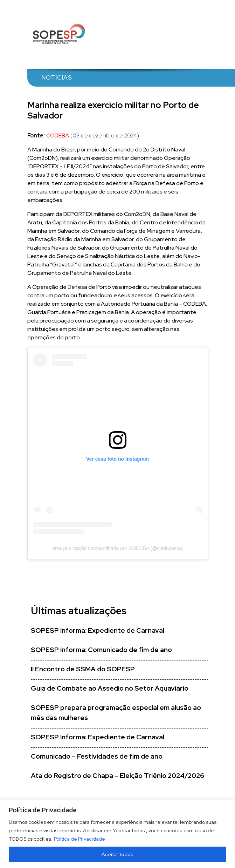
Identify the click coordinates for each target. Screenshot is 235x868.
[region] (117, 834)
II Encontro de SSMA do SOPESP (83, 669)
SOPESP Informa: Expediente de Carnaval (98, 630)
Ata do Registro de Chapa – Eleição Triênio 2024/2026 (117, 776)
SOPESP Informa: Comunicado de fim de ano (101, 650)
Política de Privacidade (80, 839)
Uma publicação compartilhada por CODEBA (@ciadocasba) (117, 548)
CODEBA (58, 135)
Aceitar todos (117, 854)
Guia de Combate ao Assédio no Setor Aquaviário (110, 688)
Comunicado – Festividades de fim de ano (97, 756)
